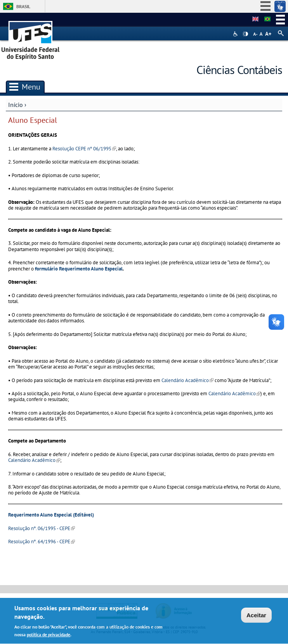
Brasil (23, 6)
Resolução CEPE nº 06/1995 (84, 149)
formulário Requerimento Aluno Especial (79, 269)
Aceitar (256, 616)
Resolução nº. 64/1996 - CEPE (42, 542)
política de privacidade (49, 636)
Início (16, 105)
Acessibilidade (236, 34)
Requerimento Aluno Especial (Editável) (51, 515)
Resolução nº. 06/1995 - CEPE (42, 528)
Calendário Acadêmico (187, 380)
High (245, 34)
